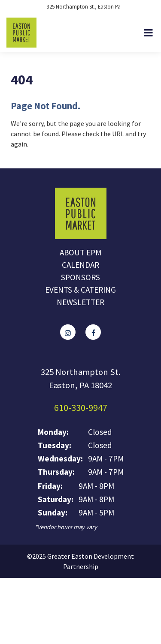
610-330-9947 (81, 407)
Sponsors (80, 277)
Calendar (80, 265)
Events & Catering (80, 290)
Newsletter (80, 302)
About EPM (80, 252)
